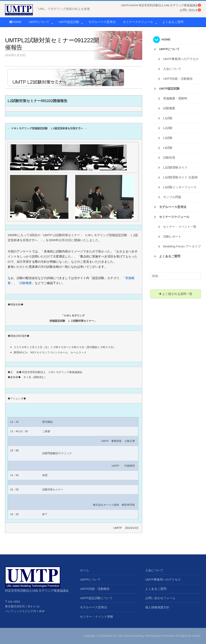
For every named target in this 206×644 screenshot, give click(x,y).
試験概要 (169, 108)
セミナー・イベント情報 (96, 617)
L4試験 (168, 148)
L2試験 (168, 128)
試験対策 (169, 158)
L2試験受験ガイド (175, 167)
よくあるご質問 (173, 22)
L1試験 (168, 118)
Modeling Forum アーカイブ (182, 246)
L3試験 (168, 138)
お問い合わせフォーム (160, 598)
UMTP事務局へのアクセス (181, 59)
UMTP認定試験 (69, 22)
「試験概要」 (26, 283)
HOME (15, 22)
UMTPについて (39, 22)
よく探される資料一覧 (176, 294)
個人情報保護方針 (157, 607)
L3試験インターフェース (180, 187)
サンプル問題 (172, 197)
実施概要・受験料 (175, 98)
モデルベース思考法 (102, 22)
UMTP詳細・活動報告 (178, 79)
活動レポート (172, 236)
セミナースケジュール (138, 22)
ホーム (84, 570)
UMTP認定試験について (96, 598)
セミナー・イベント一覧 (180, 227)
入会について (172, 69)
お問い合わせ (190, 10)
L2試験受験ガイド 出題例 (180, 177)
